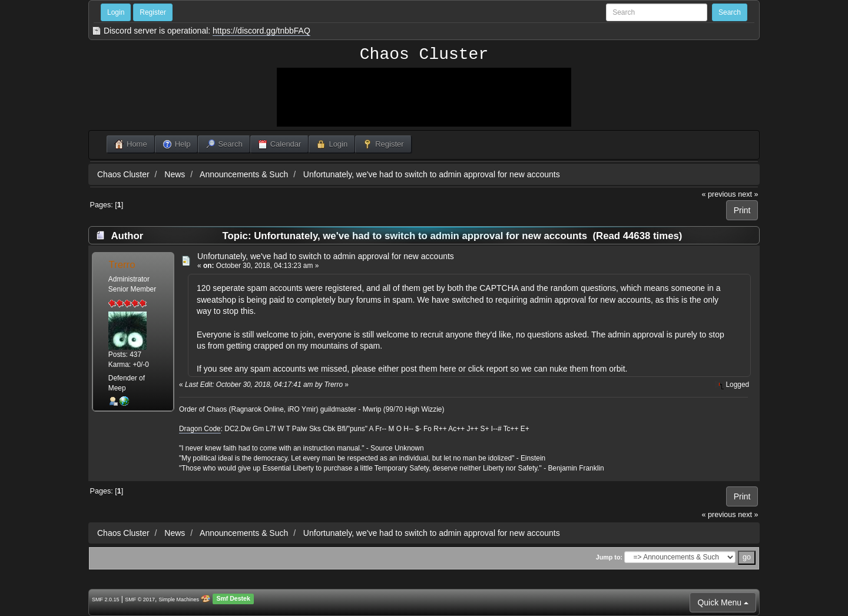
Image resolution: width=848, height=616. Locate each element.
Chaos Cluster (424, 55)
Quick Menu (723, 602)
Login (116, 12)
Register (153, 12)
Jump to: (609, 557)
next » (748, 194)
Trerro (122, 265)
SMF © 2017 (140, 600)
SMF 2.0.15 (106, 600)
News (175, 174)
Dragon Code (200, 429)
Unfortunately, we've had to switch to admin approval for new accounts (432, 174)
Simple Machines (179, 600)
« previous (719, 194)
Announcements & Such (244, 174)
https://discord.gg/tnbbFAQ (261, 31)
